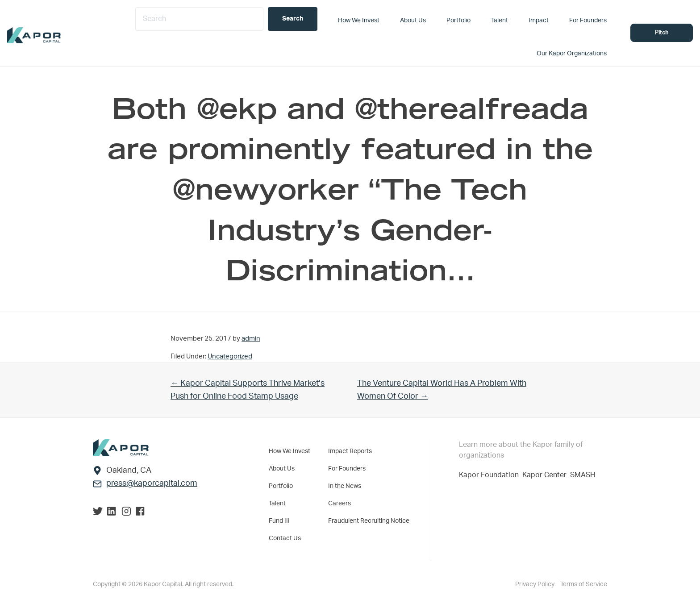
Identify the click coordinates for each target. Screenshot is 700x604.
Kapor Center (546, 475)
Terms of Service (584, 584)
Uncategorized (230, 356)
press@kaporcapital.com (152, 483)
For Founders (347, 469)
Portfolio (281, 486)
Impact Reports (350, 451)
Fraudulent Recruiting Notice (369, 521)
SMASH (583, 475)
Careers (340, 504)
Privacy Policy (535, 584)
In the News (345, 486)
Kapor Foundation (491, 475)
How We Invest (290, 451)
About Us (282, 469)
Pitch (662, 33)
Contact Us (285, 538)
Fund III (279, 521)
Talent (277, 504)
